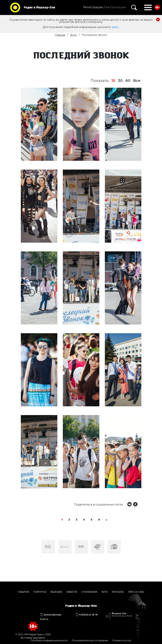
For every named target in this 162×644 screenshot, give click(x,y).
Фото (73, 35)
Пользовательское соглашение (90, 640)
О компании (89, 592)
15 (113, 81)
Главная (60, 35)
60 (128, 81)
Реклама (118, 592)
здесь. (115, 27)
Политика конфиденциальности (49, 640)
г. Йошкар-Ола (121, 616)
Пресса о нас (136, 592)
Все (137, 81)
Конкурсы (40, 592)
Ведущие (56, 592)
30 (120, 81)
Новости (72, 592)
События (23, 592)
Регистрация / (94, 7)
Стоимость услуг (122, 640)
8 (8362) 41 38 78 (88, 615)
